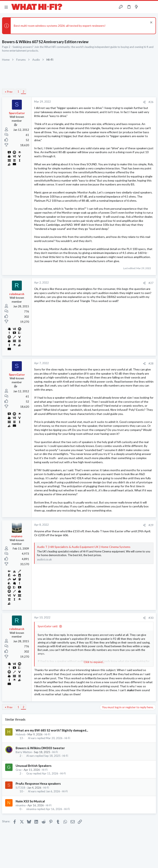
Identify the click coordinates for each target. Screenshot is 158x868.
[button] (6, 7)
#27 (151, 283)
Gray (19, 770)
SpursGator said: (48, 626)
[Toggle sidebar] (144, 7)
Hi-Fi (47, 734)
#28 (151, 363)
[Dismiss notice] (151, 23)
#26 (151, 102)
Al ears (32, 738)
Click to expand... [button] (94, 662)
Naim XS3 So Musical (30, 801)
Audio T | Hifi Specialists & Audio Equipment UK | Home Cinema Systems (84, 547)
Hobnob (21, 734)
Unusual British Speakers (34, 766)
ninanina (21, 805)
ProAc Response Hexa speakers (38, 784)
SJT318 (20, 788)
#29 (151, 525)
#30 (151, 618)
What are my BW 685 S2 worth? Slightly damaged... (52, 730)
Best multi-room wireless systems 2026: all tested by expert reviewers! (60, 26)
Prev (10, 92)
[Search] (152, 7)
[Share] (144, 102)
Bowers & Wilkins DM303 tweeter (40, 748)
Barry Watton (24, 752)
